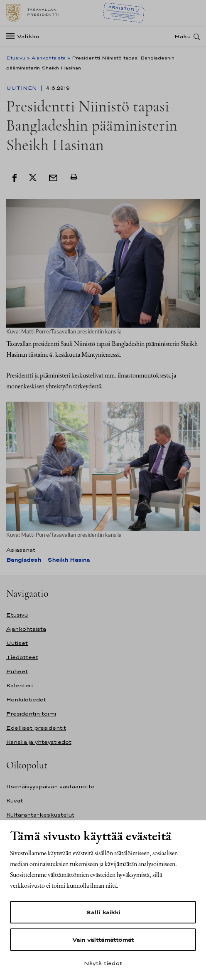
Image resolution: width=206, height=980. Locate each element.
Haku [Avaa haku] (183, 36)
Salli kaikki (103, 912)
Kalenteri (20, 685)
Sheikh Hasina (69, 560)
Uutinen (22, 88)
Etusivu (16, 58)
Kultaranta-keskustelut (40, 815)
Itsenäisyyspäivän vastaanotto (50, 786)
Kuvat (15, 801)
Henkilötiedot (26, 700)
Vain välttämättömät (103, 940)
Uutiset (17, 643)
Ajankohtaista (49, 58)
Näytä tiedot (103, 963)
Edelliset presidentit (36, 728)
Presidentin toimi (31, 714)
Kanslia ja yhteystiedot (39, 742)
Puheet (17, 671)
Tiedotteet (22, 657)
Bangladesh (24, 560)
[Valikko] (25, 36)
